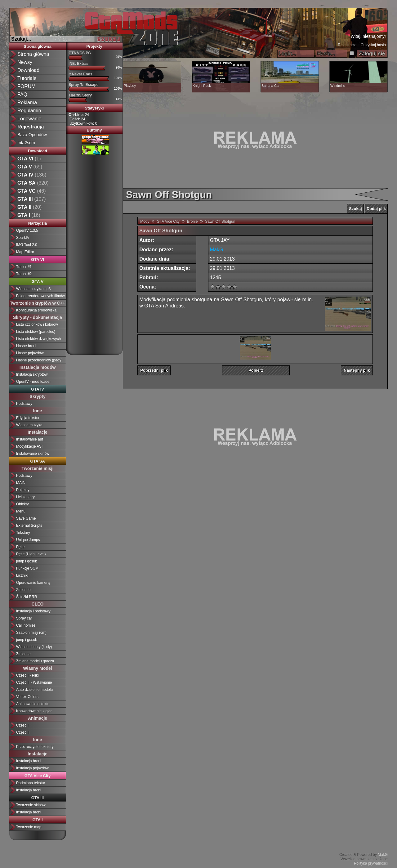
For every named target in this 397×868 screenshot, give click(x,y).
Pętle (20, 547)
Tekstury (23, 533)
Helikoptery (25, 497)
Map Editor (25, 252)
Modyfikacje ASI (29, 446)
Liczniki (22, 575)
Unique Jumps (28, 540)
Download (28, 70)
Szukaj (355, 209)
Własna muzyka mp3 (33, 289)
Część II (23, 732)
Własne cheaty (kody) (34, 647)
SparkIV (23, 238)
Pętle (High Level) (31, 554)
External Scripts (29, 526)
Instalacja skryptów (32, 374)
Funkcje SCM (27, 568)
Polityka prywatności (371, 863)
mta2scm (26, 143)
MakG (383, 855)
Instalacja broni (29, 761)
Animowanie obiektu (33, 704)
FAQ (22, 94)
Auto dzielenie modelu (34, 690)
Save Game (26, 518)
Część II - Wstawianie (34, 682)
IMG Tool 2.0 (27, 245)
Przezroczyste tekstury (35, 747)
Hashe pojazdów (30, 353)
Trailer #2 (24, 274)
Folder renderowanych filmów (40, 296)
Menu (21, 511)
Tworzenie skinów (31, 805)
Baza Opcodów (32, 135)
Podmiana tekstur (31, 783)
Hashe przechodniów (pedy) (39, 360)
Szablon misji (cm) (31, 633)
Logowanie (29, 119)
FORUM (27, 86)
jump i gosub (27, 561)
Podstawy (24, 404)
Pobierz (256, 370)
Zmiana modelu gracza (35, 661)
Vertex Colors (27, 697)
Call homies (26, 625)
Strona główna (33, 54)
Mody (145, 221)
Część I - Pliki (27, 675)
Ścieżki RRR (27, 597)
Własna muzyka (29, 425)
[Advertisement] (94, 253)
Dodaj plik (376, 209)
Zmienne (23, 590)
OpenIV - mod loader (33, 382)
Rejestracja (347, 45)
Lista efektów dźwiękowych (38, 339)
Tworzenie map (29, 827)
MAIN (21, 483)
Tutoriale (27, 78)
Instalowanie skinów (33, 454)
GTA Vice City (168, 221)
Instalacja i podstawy (33, 611)
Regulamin (29, 111)
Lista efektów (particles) (36, 332)
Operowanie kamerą (33, 583)
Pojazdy (23, 490)
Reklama (27, 103)
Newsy (25, 62)
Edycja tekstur (28, 418)
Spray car (24, 618)
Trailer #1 (24, 267)
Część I (22, 725)
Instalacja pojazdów (32, 768)
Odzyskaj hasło (373, 45)
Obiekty (22, 504)
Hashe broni (26, 346)
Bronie (192, 221)
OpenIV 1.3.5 (27, 230)
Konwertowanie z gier (34, 711)
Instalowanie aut (30, 439)
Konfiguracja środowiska (36, 310)
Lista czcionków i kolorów (37, 324)
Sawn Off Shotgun (220, 221)
